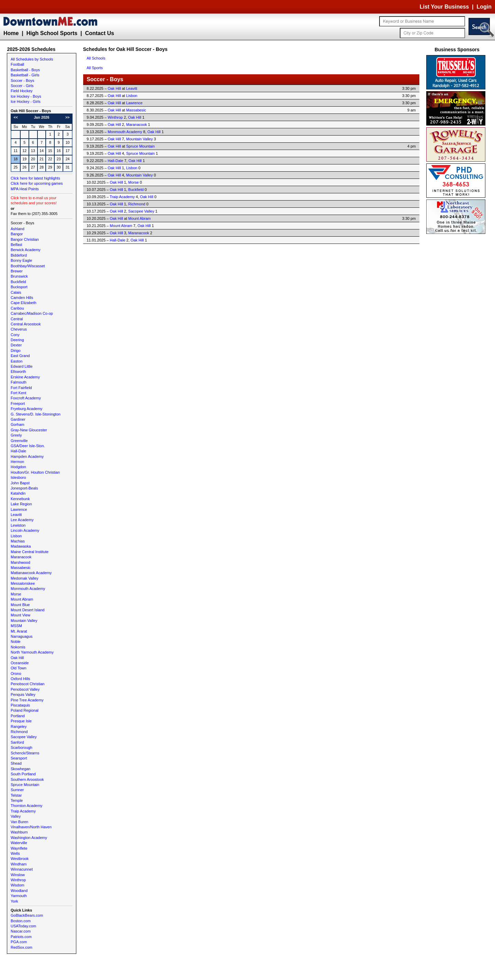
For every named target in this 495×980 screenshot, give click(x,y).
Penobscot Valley (25, 689)
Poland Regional (25, 710)
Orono (16, 674)
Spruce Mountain (25, 785)
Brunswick (19, 276)
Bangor (17, 234)
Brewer (17, 271)
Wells (15, 853)
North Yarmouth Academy (32, 652)
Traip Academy (23, 811)
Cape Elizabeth (24, 303)
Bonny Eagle (21, 260)
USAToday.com (23, 926)
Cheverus (19, 329)
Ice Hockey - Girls (26, 101)
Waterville (19, 843)
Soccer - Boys (22, 80)
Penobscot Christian (27, 684)
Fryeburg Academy (26, 409)
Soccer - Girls (22, 86)
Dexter (16, 345)
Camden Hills (22, 298)
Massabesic (21, 568)
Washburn (19, 832)
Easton (16, 361)
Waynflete (19, 848)
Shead (16, 763)
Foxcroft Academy (26, 398)
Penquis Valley (23, 694)
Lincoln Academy (25, 530)
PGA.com (19, 942)
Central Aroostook (26, 324)
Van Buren (19, 822)
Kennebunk (20, 499)
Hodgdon (18, 467)
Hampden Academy (27, 456)
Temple (17, 800)
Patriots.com (21, 937)
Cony (15, 335)
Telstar (16, 795)
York (14, 901)
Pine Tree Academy (27, 700)
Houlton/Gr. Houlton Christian (35, 472)
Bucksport (19, 287)
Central (17, 319)
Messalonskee (23, 583)
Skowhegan (21, 769)
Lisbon (16, 536)
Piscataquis (20, 705)
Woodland (19, 891)
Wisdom (18, 885)
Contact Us (99, 33)
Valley (16, 816)
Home (11, 33)
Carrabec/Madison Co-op (32, 313)
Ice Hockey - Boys (26, 96)
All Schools (96, 58)
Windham (19, 864)
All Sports (95, 68)
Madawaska (21, 546)
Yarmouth (19, 896)
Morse (16, 594)
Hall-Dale (18, 451)
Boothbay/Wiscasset (28, 266)
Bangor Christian (25, 239)
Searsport (19, 758)
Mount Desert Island (27, 610)
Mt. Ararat (19, 631)
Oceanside (20, 663)
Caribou (17, 308)
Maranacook (21, 557)
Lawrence (19, 509)
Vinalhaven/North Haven (31, 827)
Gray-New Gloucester (29, 430)
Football (17, 64)
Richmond (19, 732)
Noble (16, 642)
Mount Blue (20, 605)
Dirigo (16, 351)
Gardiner (18, 419)
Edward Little (22, 366)
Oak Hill (17, 658)
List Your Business (444, 7)
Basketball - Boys (25, 70)
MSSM (16, 626)
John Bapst (20, 483)
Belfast (16, 245)
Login (484, 7)
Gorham (18, 424)
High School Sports (52, 33)
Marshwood (20, 562)
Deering (17, 340)
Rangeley (19, 726)
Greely (16, 435)
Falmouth (19, 382)
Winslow (18, 875)
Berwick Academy (26, 250)
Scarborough (21, 747)
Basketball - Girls (25, 75)
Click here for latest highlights (35, 178)
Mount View (20, 615)
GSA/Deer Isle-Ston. (28, 446)
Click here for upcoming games (37, 183)
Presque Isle (21, 721)
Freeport (18, 403)
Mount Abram (22, 599)
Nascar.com (21, 931)
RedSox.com (21, 947)
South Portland (23, 774)
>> (67, 117)
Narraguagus (22, 636)
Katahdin (18, 493)
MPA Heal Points (25, 189)
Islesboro (18, 477)
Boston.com (21, 921)
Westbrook (20, 859)
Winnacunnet (22, 869)
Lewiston (18, 525)
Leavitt (16, 515)
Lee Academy (22, 520)
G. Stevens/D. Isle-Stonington (36, 414)
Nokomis (18, 647)
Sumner (17, 790)
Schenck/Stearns (25, 753)
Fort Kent (18, 393)
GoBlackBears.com (27, 915)
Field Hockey (22, 91)
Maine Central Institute (30, 552)
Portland (18, 716)
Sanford (17, 742)
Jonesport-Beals (24, 488)
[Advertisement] (457, 339)
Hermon (17, 462)
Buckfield (18, 282)
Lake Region (21, 504)
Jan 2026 (41, 117)
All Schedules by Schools (32, 59)
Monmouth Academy (28, 589)
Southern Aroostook (27, 779)
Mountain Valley (24, 621)
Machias (18, 541)
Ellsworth (18, 371)
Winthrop (18, 880)
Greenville (19, 441)
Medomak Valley (25, 578)
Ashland (18, 229)
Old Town (19, 668)
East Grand (20, 356)
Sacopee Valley (24, 737)
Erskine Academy (25, 377)
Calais (16, 292)
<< (16, 117)
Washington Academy (29, 838)
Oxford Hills (20, 679)
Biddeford (19, 255)
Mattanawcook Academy (31, 573)
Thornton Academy (26, 806)
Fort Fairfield (21, 388)
